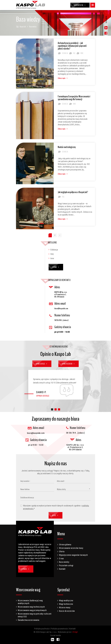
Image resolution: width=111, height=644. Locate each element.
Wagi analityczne (66, 601)
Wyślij (55, 515)
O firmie (56, 267)
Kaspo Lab (23, 27)
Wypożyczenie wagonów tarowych (73, 555)
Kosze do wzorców (67, 611)
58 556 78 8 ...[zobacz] (61, 320)
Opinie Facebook (69, 364)
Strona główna (65, 545)
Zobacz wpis (63, 78)
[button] (52, 409)
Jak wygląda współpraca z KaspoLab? (73, 192)
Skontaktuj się (80, 5)
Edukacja (63, 53)
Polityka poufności (42, 629)
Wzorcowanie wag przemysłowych (32, 610)
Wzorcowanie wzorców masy (71, 548)
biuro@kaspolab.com (61, 308)
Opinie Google (42, 364)
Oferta (62, 551)
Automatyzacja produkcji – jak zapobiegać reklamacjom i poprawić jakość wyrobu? (72, 46)
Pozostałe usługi (66, 565)
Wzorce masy (65, 607)
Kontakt (62, 569)
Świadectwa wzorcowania (28, 620)
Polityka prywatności (59, 629)
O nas (26, 569)
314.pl (75, 632)
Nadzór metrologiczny (67, 147)
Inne (80, 53)
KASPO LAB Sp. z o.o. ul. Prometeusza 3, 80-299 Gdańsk (61, 294)
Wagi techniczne (66, 604)
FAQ (72, 53)
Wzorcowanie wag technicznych (31, 607)
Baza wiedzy (64, 562)
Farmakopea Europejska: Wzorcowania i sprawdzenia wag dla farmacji (74, 98)
